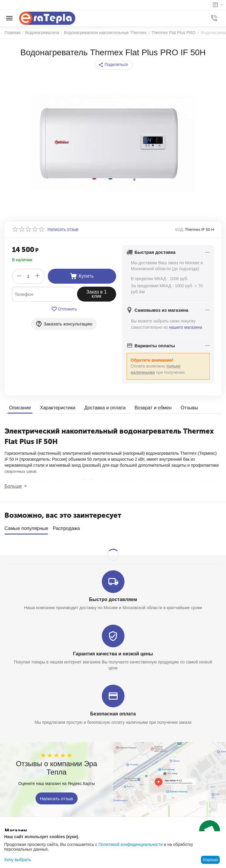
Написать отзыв (57, 796)
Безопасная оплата (113, 712)
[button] (114, 65)
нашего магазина (186, 327)
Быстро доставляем (113, 597)
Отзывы (189, 407)
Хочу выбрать (17, 860)
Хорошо (210, 860)
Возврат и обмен (153, 407)
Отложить (64, 309)
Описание (20, 407)
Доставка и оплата (105, 407)
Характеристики (58, 407)
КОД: (180, 229)
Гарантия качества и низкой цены (113, 651)
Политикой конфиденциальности (130, 844)
